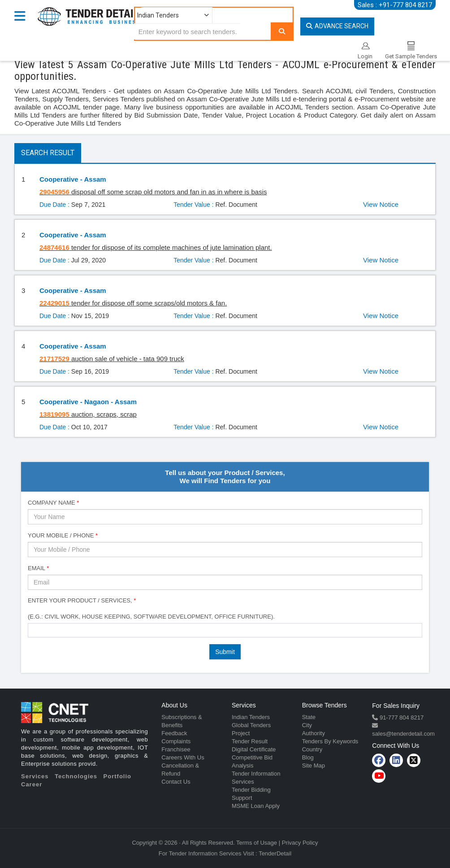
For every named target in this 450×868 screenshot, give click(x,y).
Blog (308, 757)
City (307, 725)
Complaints (176, 741)
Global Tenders (251, 725)
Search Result (48, 153)
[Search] (282, 31)
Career (32, 784)
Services (35, 776)
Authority (314, 733)
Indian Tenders (251, 717)
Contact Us (176, 782)
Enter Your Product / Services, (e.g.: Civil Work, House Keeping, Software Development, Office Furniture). (151, 608)
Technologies (76, 776)
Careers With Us (183, 757)
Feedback (174, 733)
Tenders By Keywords (330, 741)
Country (312, 749)
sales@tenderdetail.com (403, 734)
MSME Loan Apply (256, 806)
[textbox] (33, 630)
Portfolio (117, 776)
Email (38, 568)
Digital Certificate (254, 749)
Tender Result (250, 741)
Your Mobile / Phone (63, 535)
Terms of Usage (257, 843)
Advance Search (337, 26)
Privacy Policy (300, 843)
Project (241, 733)
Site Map (314, 765)
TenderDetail (275, 853)
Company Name (53, 503)
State (309, 717)
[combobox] (225, 630)
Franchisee (176, 749)
